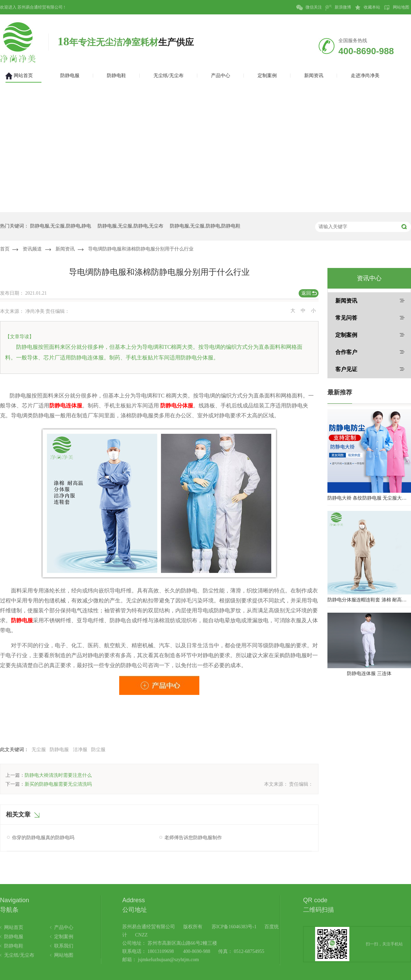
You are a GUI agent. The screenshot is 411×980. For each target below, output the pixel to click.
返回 (306, 293)
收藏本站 (367, 8)
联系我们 (64, 946)
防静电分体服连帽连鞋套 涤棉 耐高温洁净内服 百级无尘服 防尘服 (369, 600)
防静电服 (59, 750)
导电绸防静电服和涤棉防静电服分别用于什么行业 (141, 249)
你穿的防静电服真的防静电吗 (43, 838)
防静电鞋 (14, 946)
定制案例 (346, 335)
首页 (5, 249)
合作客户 (346, 352)
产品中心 (64, 927)
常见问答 (346, 318)
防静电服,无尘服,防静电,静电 (61, 226)
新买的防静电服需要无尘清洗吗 (58, 784)
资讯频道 (32, 249)
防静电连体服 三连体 (369, 673)
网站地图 (396, 8)
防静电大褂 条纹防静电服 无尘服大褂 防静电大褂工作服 (369, 498)
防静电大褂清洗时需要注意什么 (58, 775)
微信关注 (309, 8)
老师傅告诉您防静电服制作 (193, 838)
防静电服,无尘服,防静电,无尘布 (131, 226)
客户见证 (346, 369)
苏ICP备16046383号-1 (234, 927)
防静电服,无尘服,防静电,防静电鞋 (205, 226)
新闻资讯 (65, 249)
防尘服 (98, 750)
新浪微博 (338, 8)
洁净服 (80, 750)
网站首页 (14, 927)
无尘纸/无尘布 (19, 955)
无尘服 (39, 750)
